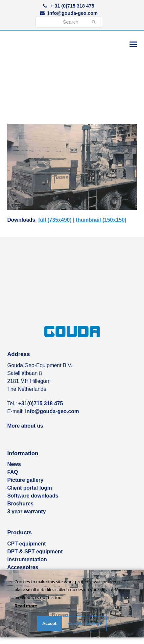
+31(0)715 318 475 (41, 403)
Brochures (20, 504)
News (14, 464)
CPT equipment (26, 544)
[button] (133, 44)
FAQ (13, 472)
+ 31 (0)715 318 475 (72, 6)
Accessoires (23, 567)
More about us (25, 426)
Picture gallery (25, 480)
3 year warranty (26, 511)
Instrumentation (27, 559)
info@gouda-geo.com (73, 13)
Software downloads (33, 496)
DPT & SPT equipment (35, 552)
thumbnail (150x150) (101, 220)
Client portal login (30, 488)
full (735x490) (55, 220)
